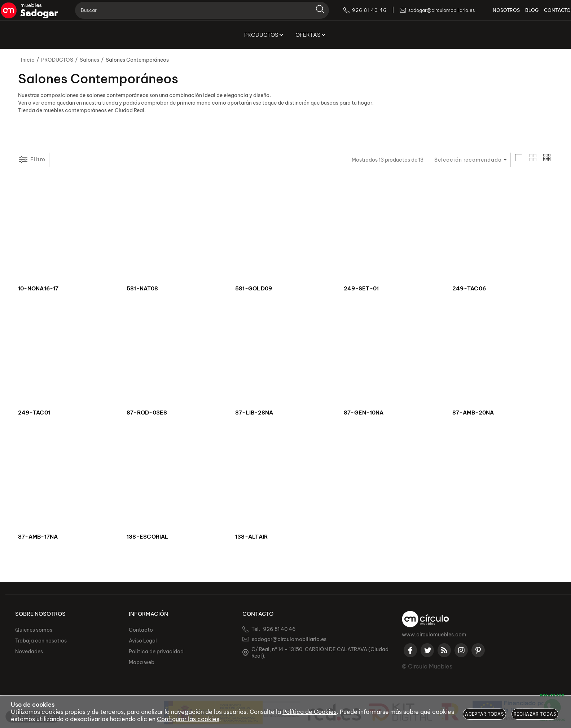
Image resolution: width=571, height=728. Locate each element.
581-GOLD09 (254, 289)
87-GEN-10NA (364, 413)
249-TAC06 (469, 289)
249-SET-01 (361, 289)
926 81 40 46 (279, 629)
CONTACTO (547, 14)
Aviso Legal (143, 641)
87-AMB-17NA (38, 537)
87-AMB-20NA (473, 413)
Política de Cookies (309, 712)
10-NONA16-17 (38, 289)
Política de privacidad (156, 652)
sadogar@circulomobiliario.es (289, 639)
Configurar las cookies (188, 719)
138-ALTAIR (251, 537)
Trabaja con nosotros (41, 641)
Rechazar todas (535, 714)
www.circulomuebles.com (434, 635)
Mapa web (142, 662)
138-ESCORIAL (148, 537)
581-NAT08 (142, 289)
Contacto (141, 630)
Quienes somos (34, 630)
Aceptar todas (484, 714)
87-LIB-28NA (254, 413)
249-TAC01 (34, 413)
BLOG (521, 14)
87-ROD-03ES (147, 413)
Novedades (29, 652)
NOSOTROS (496, 14)
